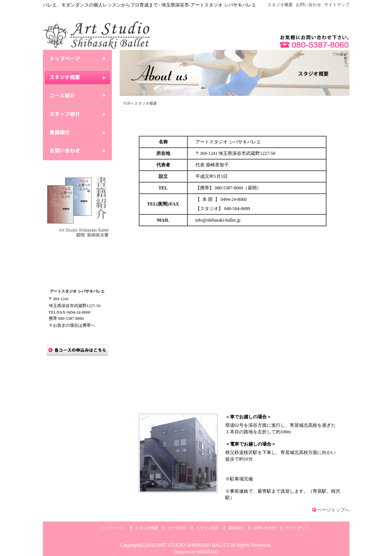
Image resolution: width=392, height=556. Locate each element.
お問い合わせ (308, 5)
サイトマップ (337, 5)
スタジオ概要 (280, 5)
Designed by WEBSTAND (196, 552)
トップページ (112, 528)
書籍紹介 (236, 528)
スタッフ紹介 (208, 528)
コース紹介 (177, 528)
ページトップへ (333, 510)
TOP (127, 103)
